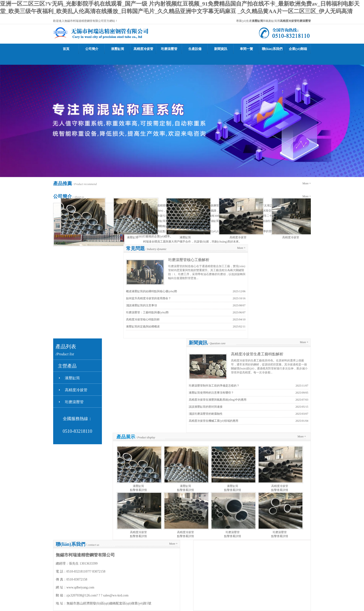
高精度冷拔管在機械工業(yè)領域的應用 (214, 421)
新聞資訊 (221, 49)
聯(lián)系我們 (272, 49)
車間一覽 (246, 49)
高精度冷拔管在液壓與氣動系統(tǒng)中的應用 (218, 400)
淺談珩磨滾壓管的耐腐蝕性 (206, 414)
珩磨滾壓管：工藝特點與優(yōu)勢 (147, 312)
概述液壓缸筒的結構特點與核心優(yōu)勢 (152, 291)
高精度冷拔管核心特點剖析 (143, 319)
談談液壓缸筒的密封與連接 (206, 407)
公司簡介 (92, 49)
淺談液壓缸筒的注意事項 (141, 305)
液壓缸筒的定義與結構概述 (143, 326)
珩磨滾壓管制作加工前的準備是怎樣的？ (214, 386)
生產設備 (195, 49)
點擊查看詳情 (138, 490)
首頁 (66, 49)
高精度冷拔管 (143, 49)
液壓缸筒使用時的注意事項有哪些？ (211, 393)
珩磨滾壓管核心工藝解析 (189, 260)
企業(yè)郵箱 (298, 49)
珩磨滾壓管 (169, 49)
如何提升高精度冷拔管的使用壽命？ (149, 298)
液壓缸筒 (118, 49)
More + (307, 183)
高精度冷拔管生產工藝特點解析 (257, 354)
